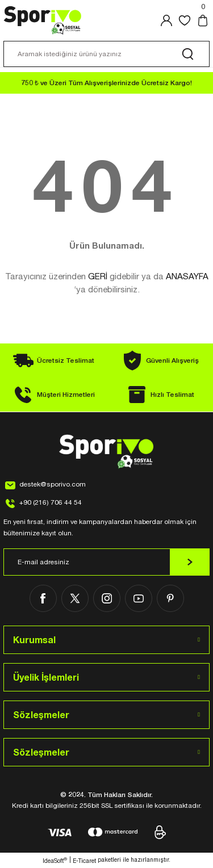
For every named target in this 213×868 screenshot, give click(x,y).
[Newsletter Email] (106, 562)
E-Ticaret (84, 861)
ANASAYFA (187, 276)
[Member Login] (166, 20)
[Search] (106, 54)
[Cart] (203, 20)
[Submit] (190, 562)
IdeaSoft (55, 860)
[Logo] (43, 20)
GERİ (98, 276)
